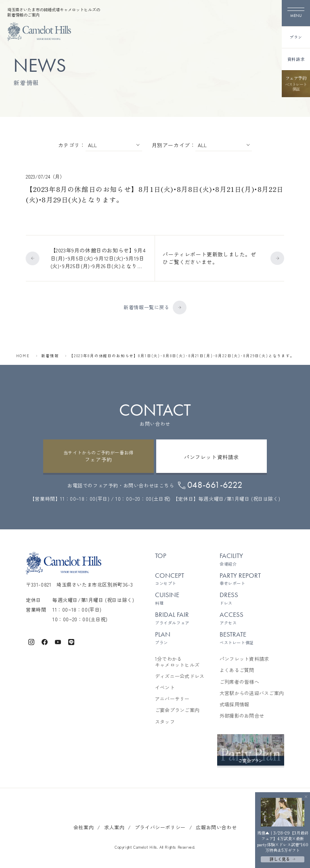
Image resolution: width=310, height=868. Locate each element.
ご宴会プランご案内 (177, 709)
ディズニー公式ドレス (180, 675)
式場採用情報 (234, 703)
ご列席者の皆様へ (239, 681)
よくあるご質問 (237, 669)
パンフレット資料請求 (244, 658)
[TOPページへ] (39, 32)
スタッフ (165, 720)
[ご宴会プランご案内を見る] (251, 749)
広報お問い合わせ (216, 826)
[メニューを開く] (296, 13)
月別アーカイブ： (174, 145)
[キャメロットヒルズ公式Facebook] (45, 640)
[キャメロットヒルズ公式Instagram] (31, 640)
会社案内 (84, 826)
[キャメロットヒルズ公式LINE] (71, 640)
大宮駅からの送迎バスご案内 (252, 692)
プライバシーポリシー (160, 826)
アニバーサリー (172, 697)
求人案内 (114, 826)
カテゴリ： (72, 145)
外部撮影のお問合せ (242, 714)
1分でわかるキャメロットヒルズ (177, 661)
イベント (165, 686)
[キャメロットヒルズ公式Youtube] (58, 640)
